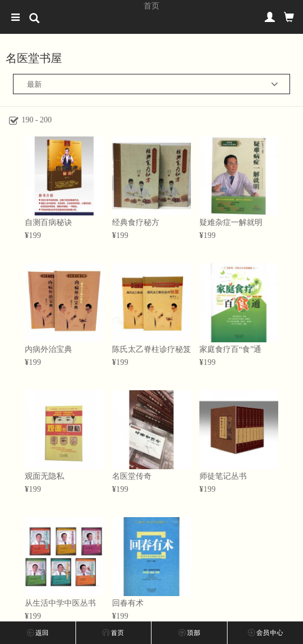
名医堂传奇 (132, 476)
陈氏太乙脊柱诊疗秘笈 (151, 349)
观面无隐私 (44, 476)
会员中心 (266, 633)
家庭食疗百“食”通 (230, 349)
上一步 (38, 633)
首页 (151, 6)
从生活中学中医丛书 (60, 603)
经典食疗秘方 (136, 222)
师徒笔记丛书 (223, 476)
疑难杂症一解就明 (231, 222)
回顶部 (189, 633)
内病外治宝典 (48, 349)
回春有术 (128, 603)
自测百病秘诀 (48, 222)
